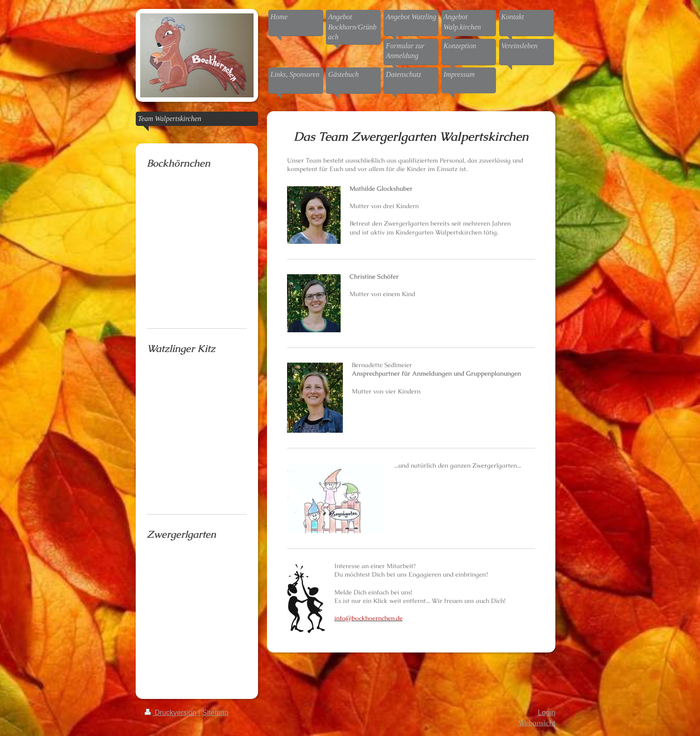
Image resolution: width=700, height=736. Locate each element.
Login (547, 713)
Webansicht (537, 723)
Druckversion (171, 713)
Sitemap (215, 713)
